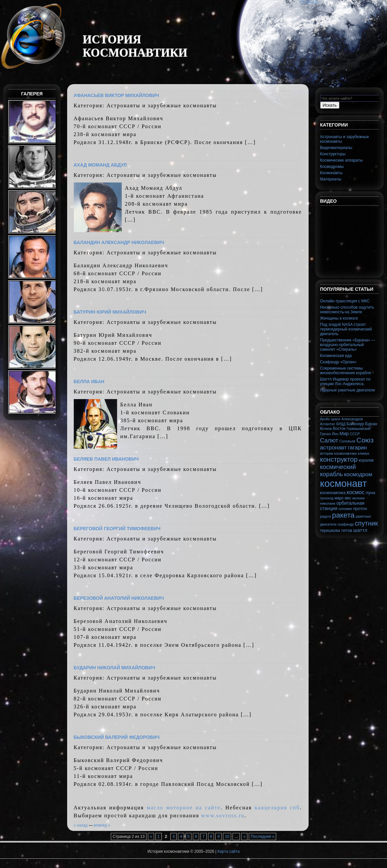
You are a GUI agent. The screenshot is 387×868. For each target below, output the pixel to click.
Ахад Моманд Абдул (100, 165)
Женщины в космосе (339, 318)
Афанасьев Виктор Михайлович (116, 95)
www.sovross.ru (223, 816)
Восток (339, 429)
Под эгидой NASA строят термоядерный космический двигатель (346, 329)
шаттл (360, 530)
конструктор (339, 459)
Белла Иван (89, 382)
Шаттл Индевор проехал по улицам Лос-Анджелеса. (345, 382)
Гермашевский (359, 429)
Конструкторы (333, 154)
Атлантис (328, 424)
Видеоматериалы (336, 148)
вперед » (102, 825)
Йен (335, 434)
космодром (358, 474)
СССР (355, 434)
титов (347, 530)
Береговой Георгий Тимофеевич (117, 529)
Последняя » (262, 837)
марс (339, 498)
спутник (366, 523)
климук (364, 453)
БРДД (341, 424)
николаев (328, 503)
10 (227, 837)
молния (358, 498)
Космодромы (332, 167)
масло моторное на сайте (184, 808)
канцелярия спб (277, 808)
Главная (308, 2)
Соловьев (347, 441)
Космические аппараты (342, 160)
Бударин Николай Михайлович (114, 668)
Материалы (331, 179)
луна (371, 493)
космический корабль (338, 470)
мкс (348, 498)
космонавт (344, 483)
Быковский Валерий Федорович (117, 737)
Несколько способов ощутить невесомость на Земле (347, 310)
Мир (344, 434)
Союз (365, 440)
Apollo (325, 419)
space (335, 419)
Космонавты (331, 173)
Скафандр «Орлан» (338, 362)
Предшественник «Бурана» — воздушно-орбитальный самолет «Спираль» (348, 345)
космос (356, 492)
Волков (326, 429)
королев (366, 460)
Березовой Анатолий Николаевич (119, 598)
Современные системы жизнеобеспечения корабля (346, 371)
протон (360, 509)
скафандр (346, 524)
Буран (371, 424)
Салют (329, 440)
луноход (327, 498)
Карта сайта (228, 851)
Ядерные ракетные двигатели (348, 390)
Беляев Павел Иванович (106, 459)
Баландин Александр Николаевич (119, 242)
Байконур (355, 424)
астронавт (334, 447)
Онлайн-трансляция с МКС (345, 301)
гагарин (357, 448)
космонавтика (333, 493)
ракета (343, 515)
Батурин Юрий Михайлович (110, 312)
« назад (81, 825)
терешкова (330, 531)
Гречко (326, 434)
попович (345, 509)
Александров (352, 419)
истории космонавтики (339, 453)
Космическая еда (336, 356)
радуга (326, 516)
